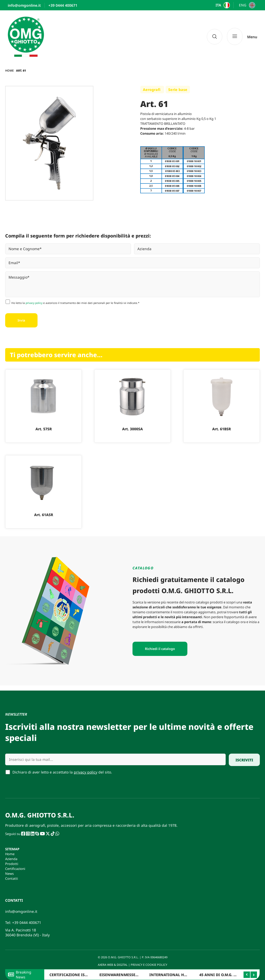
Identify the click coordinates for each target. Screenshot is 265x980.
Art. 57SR (44, 429)
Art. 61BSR (222, 429)
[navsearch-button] (215, 37)
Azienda (11, 859)
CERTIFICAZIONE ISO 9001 (73, 975)
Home (9, 70)
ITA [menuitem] (218, 5)
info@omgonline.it (21, 911)
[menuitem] (222, 5)
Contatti (12, 878)
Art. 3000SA (132, 429)
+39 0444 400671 (27, 922)
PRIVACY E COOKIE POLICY (149, 965)
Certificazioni (15, 869)
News (9, 874)
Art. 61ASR (44, 515)
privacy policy (34, 303)
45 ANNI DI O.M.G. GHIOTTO (225, 975)
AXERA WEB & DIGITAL (112, 965)
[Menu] (242, 37)
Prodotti (12, 864)
